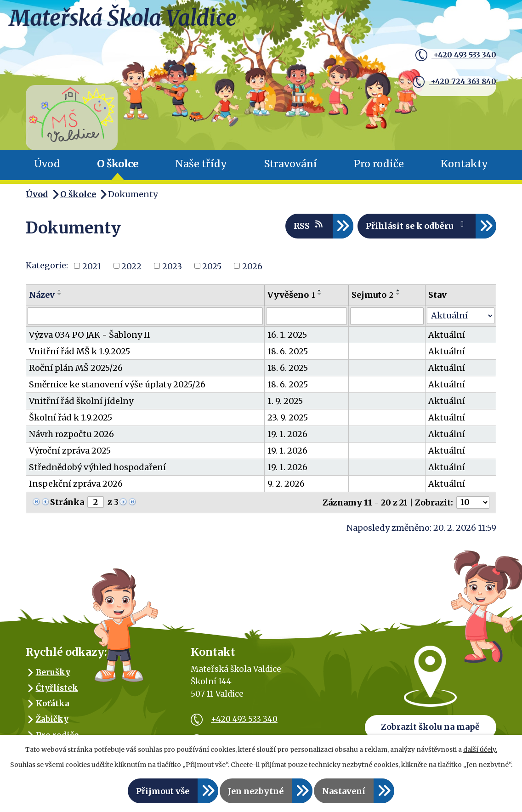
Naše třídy (201, 164)
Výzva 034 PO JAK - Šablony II (90, 335)
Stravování (291, 164)
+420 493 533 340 (446, 57)
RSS (309, 225)
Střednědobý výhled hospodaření (97, 467)
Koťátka (53, 704)
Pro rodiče (379, 164)
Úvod (47, 164)
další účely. (480, 750)
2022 (131, 266)
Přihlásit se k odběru (417, 225)
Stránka (67, 502)
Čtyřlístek (57, 688)
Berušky (53, 672)
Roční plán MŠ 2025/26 (76, 368)
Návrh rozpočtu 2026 (71, 434)
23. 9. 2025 (288, 417)
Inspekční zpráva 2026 (76, 484)
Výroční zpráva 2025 (70, 451)
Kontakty (464, 164)
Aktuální (447, 335)
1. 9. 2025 (285, 401)
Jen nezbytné (256, 791)
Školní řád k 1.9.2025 (71, 417)
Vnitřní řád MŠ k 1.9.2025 (79, 351)
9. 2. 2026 (286, 484)
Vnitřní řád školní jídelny (81, 401)
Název (42, 295)
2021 (92, 266)
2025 (212, 266)
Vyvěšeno (291, 295)
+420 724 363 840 (444, 78)
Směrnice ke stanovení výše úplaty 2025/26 (117, 384)
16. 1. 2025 (287, 335)
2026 (252, 266)
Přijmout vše (163, 791)
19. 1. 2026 (287, 434)
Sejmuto (372, 295)
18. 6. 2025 (288, 351)
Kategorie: (47, 265)
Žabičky (52, 719)
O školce (118, 164)
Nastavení (344, 791)
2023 (172, 266)
